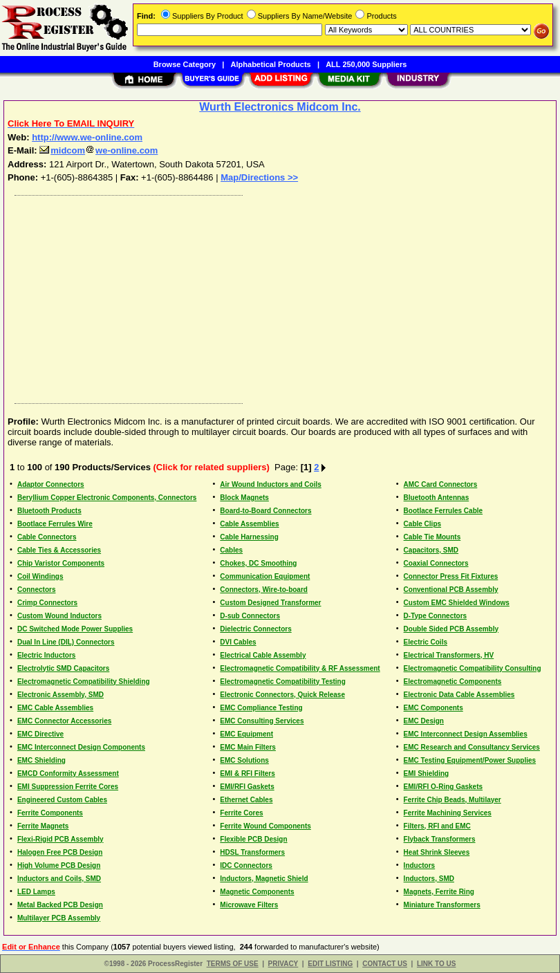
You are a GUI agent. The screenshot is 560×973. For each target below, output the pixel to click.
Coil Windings (40, 576)
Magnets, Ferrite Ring (439, 892)
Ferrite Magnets (43, 826)
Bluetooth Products (49, 511)
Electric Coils (426, 642)
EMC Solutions (244, 760)
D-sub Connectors (250, 616)
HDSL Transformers (252, 852)
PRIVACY (283, 964)
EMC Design (424, 721)
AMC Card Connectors (441, 484)
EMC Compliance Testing (261, 708)
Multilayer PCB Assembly (59, 918)
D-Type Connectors (436, 616)
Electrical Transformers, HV (449, 655)
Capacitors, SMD (431, 550)
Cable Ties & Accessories (59, 550)
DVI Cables (238, 642)
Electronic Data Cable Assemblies (459, 695)
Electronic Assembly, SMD (60, 695)
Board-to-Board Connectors (265, 511)
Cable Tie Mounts (432, 537)
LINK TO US (436, 964)
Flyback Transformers (440, 839)
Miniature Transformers (442, 905)
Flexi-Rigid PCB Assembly (60, 839)
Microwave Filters (249, 905)
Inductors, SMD (429, 879)
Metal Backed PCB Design (60, 905)
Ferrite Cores (241, 813)
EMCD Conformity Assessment (68, 773)
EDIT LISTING (330, 964)
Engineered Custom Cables (62, 800)
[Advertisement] (277, 296)
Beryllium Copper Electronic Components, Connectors (107, 498)
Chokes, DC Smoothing (258, 563)
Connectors (37, 590)
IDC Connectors (246, 865)
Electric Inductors (46, 655)
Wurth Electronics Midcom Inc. (280, 107)
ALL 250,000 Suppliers (366, 64)
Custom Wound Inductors (59, 616)
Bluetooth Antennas (437, 498)
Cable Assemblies (249, 524)
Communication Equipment (265, 576)
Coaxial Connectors (436, 563)
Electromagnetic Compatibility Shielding (84, 682)
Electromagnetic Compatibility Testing (283, 682)
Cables (231, 550)
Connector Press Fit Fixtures (451, 576)
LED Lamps (36, 892)
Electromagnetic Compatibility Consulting (473, 668)
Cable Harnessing (249, 537)
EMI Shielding (427, 773)
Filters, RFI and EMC (437, 826)
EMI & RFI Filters (247, 773)
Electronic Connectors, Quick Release (282, 695)
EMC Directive (40, 734)
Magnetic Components (257, 892)
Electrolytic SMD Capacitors (63, 668)
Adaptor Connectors (51, 484)
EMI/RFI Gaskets (247, 787)
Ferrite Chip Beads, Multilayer (452, 800)
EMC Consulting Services (262, 721)
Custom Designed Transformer (270, 603)
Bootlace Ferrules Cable (443, 511)
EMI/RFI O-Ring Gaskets (443, 787)
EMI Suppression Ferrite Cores (68, 787)
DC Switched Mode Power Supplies (75, 629)
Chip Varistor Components (61, 563)
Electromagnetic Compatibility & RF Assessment (300, 668)
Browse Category (185, 64)
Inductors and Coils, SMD (59, 879)
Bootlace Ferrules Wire (55, 524)
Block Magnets (244, 498)
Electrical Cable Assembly (263, 655)
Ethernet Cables (246, 800)
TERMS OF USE (233, 964)
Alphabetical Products (271, 64)
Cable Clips (422, 524)
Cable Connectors (47, 537)
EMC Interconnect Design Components (81, 747)
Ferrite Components (50, 813)
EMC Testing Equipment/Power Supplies (470, 760)
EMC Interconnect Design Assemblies (466, 734)
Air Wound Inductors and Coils (270, 484)
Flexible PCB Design (253, 839)
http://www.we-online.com (87, 137)
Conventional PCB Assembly (451, 590)
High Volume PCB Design (59, 865)
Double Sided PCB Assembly (451, 629)
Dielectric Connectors (255, 629)
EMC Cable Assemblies (55, 708)
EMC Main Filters (248, 747)
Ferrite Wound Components (265, 826)
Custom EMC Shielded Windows (457, 603)
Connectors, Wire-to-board (264, 590)
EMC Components (433, 708)
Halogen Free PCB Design (60, 852)
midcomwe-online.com (99, 150)
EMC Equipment (246, 734)
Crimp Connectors (47, 603)
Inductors (420, 865)
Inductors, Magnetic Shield (264, 879)
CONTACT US (385, 964)
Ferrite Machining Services (448, 813)
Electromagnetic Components (453, 682)
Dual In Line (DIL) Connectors (66, 642)
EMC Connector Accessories (64, 721)
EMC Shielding (41, 760)
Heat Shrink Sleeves (437, 852)
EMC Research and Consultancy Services (472, 747)
